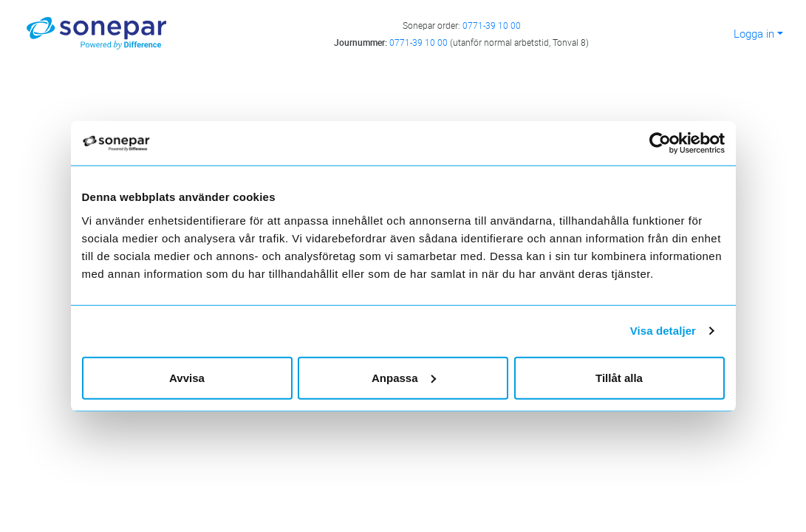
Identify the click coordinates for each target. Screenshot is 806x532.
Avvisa (187, 377)
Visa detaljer (663, 331)
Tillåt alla (619, 377)
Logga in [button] (754, 33)
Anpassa (404, 377)
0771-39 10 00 (492, 25)
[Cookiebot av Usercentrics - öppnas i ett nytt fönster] (666, 143)
